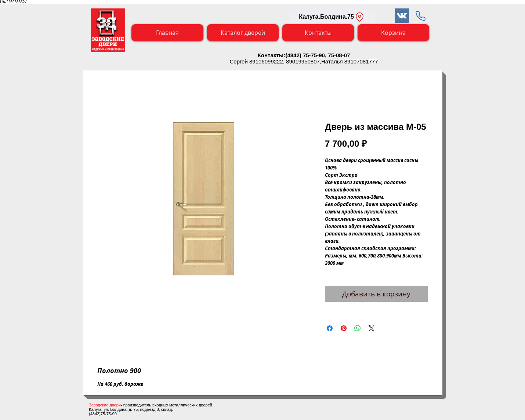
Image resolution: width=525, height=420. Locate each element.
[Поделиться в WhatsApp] (358, 328)
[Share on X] (372, 328)
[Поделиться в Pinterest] (344, 328)
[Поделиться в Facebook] (330, 328)
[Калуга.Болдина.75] (332, 17)
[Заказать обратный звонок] (420, 16)
